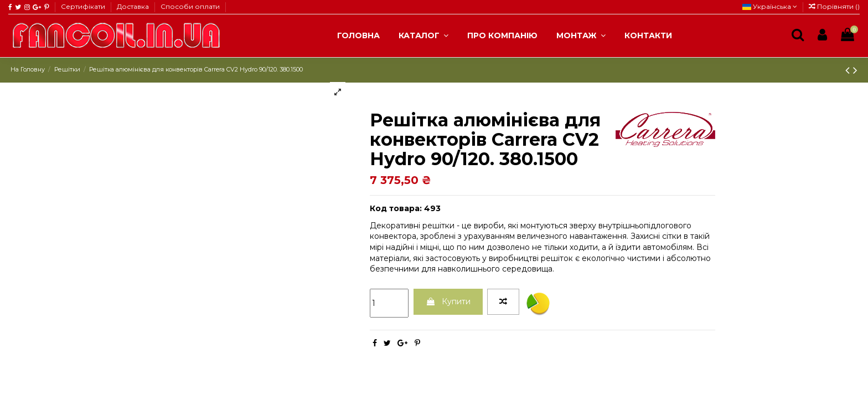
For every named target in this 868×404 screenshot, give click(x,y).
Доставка (134, 6)
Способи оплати (190, 6)
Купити (448, 301)
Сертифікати (84, 6)
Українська (770, 6)
